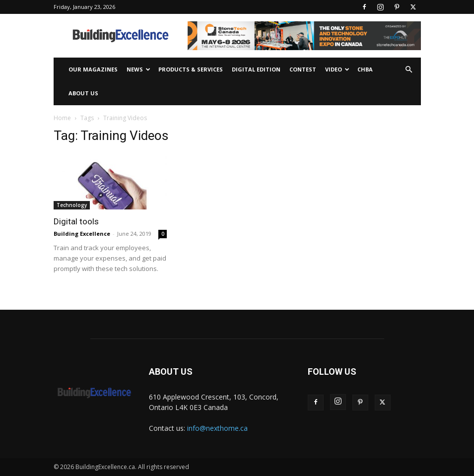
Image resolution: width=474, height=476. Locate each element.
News (138, 69)
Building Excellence (82, 234)
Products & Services (191, 69)
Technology (72, 205)
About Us (83, 93)
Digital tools (76, 221)
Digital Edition (256, 69)
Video (337, 69)
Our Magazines (93, 69)
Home (62, 118)
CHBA (365, 69)
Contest (303, 69)
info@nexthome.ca (217, 428)
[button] (409, 70)
